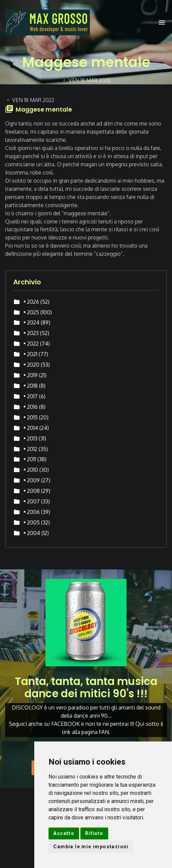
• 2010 (31, 470)
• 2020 (31, 365)
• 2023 (31, 333)
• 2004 (32, 533)
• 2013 (30, 438)
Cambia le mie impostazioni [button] (91, 847)
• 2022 (31, 344)
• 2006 (32, 512)
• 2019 (31, 375)
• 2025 (31, 312)
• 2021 (30, 354)
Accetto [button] (64, 833)
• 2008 (32, 491)
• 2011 (30, 459)
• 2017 (31, 396)
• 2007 (32, 501)
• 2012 (30, 449)
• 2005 (32, 522)
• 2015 (31, 417)
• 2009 (32, 480)
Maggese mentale (44, 110)
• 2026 (31, 302)
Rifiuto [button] (94, 833)
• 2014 (31, 428)
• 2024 (31, 322)
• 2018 (31, 386)
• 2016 (31, 407)
